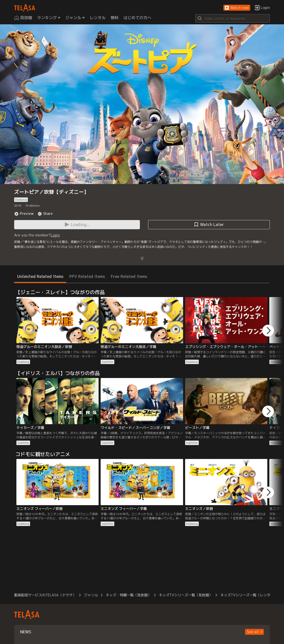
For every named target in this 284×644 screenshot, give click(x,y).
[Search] (233, 18)
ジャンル (91, 595)
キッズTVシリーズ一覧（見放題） (186, 595)
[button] (237, 8)
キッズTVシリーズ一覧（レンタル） (249, 595)
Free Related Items (129, 276)
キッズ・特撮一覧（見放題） (128, 595)
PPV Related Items (87, 276)
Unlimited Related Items (40, 276)
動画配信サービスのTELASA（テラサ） (45, 595)
